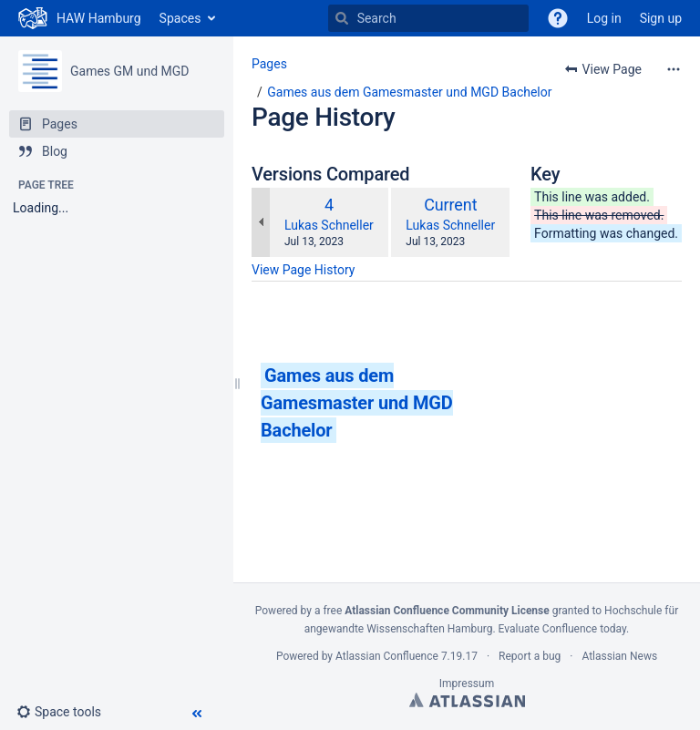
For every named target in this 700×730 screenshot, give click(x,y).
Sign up (661, 18)
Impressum (467, 684)
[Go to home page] (80, 18)
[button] (66, 712)
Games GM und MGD (130, 71)
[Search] (342, 18)
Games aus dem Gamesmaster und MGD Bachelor (409, 92)
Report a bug (530, 656)
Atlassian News (619, 656)
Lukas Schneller (329, 225)
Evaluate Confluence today (562, 629)
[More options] (674, 69)
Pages (269, 64)
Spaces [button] (180, 18)
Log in (604, 18)
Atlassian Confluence (387, 656)
